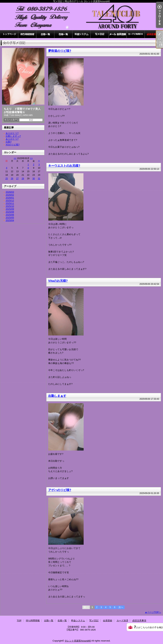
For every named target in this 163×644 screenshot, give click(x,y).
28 (23, 179)
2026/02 (10, 195)
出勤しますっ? (13, 136)
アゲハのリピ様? (60, 490)
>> (31, 158)
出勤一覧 (45, 34)
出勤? (9, 142)
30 (34, 179)
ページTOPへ (154, 612)
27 (17, 179)
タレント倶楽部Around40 (78, 641)
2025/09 (10, 209)
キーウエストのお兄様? (64, 166)
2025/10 (10, 206)
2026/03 (10, 192)
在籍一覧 (63, 34)
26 (12, 179)
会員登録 (118, 34)
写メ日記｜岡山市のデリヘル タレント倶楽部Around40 (81, 16)
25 (7, 179)
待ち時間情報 (27, 34)
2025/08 (10, 212)
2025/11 (10, 203)
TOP (9, 34)
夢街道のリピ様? (60, 51)
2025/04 (10, 220)
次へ (121, 607)
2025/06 (10, 215)
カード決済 (136, 34)
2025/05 (10, 217)
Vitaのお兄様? (58, 281)
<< (15, 158)
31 (39, 179)
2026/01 (10, 198)
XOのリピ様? (13, 145)
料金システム (81, 34)
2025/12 (10, 200)
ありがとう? (12, 133)
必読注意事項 (154, 34)
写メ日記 (100, 34)
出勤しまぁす (57, 396)
